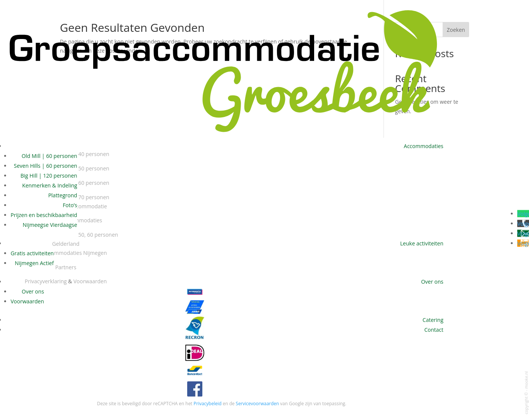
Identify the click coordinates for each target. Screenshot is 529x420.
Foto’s (70, 205)
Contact (434, 330)
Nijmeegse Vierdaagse (50, 225)
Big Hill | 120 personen (49, 176)
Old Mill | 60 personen (49, 156)
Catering (433, 320)
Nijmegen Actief (34, 263)
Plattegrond (63, 195)
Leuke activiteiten (422, 243)
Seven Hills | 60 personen (46, 166)
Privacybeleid (208, 404)
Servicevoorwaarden (257, 404)
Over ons (432, 282)
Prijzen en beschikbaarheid (44, 215)
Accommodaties (424, 146)
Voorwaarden (27, 301)
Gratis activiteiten (32, 253)
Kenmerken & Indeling (50, 185)
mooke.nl (526, 380)
